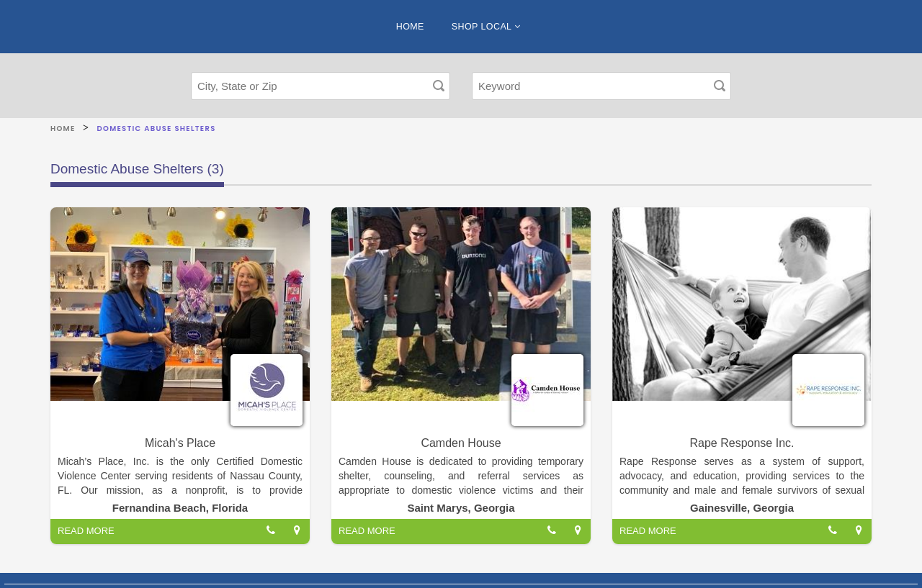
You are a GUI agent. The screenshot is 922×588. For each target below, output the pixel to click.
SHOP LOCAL (486, 27)
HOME (410, 27)
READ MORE (86, 531)
